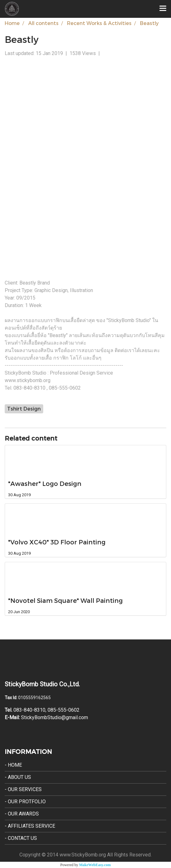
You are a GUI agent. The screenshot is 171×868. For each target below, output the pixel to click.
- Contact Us (21, 838)
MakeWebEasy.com (95, 865)
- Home (13, 765)
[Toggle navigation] (163, 9)
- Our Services (23, 789)
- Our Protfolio (25, 802)
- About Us (18, 777)
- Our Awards (22, 814)
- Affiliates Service (30, 826)
